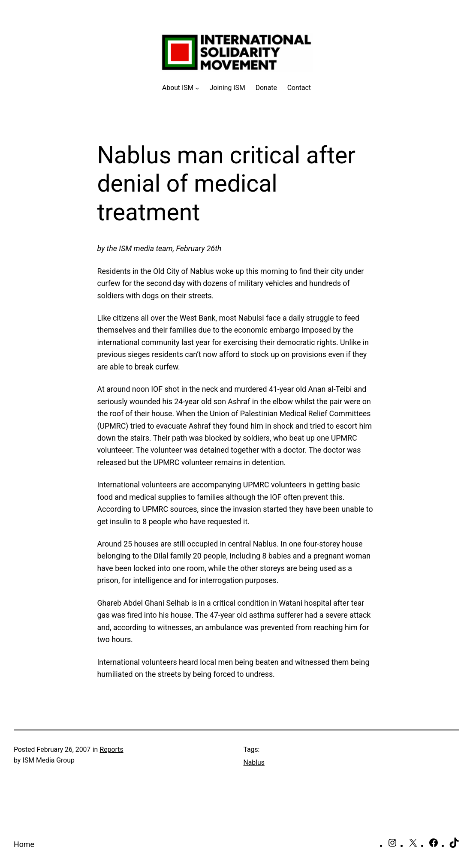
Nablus (254, 762)
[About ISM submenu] (181, 88)
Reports (112, 749)
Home (24, 844)
